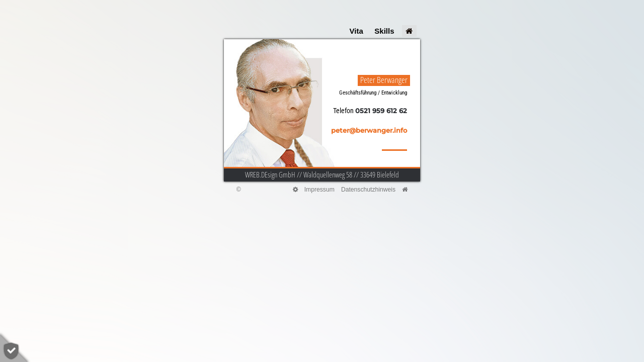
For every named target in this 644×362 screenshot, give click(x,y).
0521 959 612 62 (381, 111)
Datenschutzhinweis (368, 190)
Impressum (319, 190)
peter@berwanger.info (369, 130)
